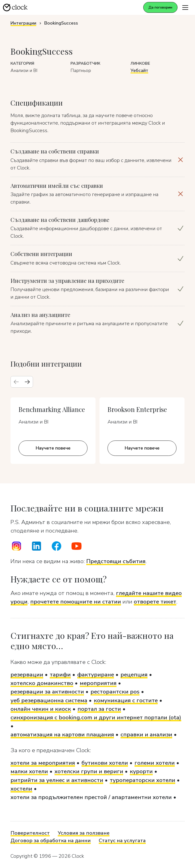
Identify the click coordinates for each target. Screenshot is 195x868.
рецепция (134, 675)
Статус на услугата (122, 841)
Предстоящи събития (116, 561)
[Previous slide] (16, 382)
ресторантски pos (115, 692)
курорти (141, 771)
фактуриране (96, 675)
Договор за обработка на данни (51, 841)
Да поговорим (160, 7)
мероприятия (98, 683)
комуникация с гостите (126, 700)
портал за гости (99, 709)
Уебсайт (139, 70)
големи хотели (155, 763)
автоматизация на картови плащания (62, 734)
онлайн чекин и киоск (41, 709)
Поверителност (30, 833)
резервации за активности (47, 692)
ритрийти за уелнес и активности (57, 780)
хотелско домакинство (42, 683)
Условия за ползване (84, 833)
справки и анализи (146, 734)
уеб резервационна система (49, 700)
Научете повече (53, 448)
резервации (27, 675)
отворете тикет (155, 602)
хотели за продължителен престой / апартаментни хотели (91, 797)
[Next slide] (27, 382)
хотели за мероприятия (43, 763)
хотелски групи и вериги (89, 771)
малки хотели (29, 771)
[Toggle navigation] (185, 7)
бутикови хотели (105, 763)
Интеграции (23, 23)
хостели (21, 789)
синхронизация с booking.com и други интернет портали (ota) (96, 717)
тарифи (60, 675)
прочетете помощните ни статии (76, 602)
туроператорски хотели (142, 780)
